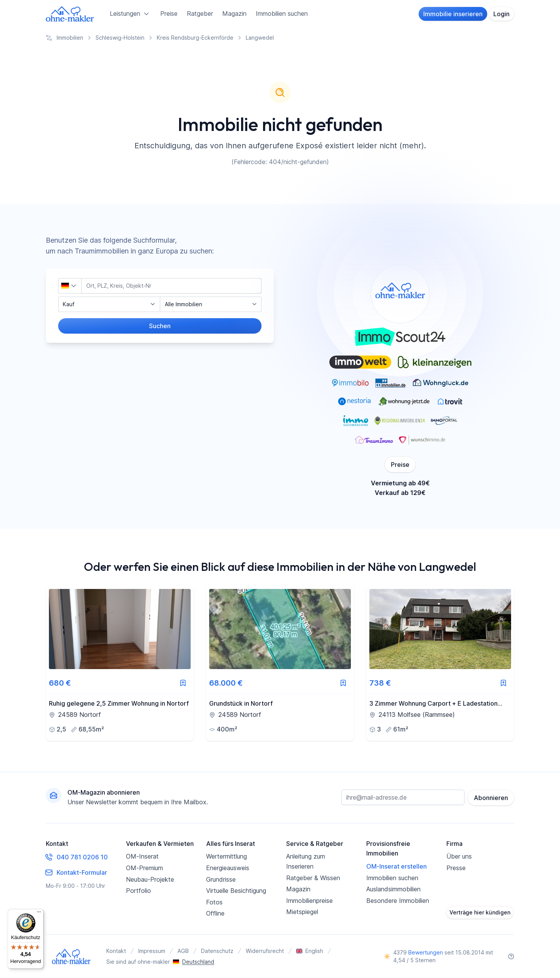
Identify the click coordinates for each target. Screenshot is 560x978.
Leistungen (130, 14)
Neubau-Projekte (150, 879)
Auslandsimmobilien (393, 889)
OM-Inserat (142, 856)
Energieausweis (228, 868)
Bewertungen (426, 952)
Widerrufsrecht (265, 951)
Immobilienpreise (309, 901)
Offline (215, 913)
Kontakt (116, 951)
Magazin (234, 13)
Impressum (152, 951)
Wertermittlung (226, 856)
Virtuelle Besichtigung (236, 891)
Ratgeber (200, 13)
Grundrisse (221, 879)
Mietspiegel (302, 912)
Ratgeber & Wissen (313, 878)
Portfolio (138, 891)
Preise (169, 13)
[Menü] (39, 914)
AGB (183, 951)
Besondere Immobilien (398, 901)
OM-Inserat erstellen (397, 866)
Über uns (459, 856)
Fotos (214, 902)
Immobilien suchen (282, 13)
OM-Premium (144, 868)
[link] (120, 663)
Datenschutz (217, 951)
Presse (456, 868)
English (310, 951)
